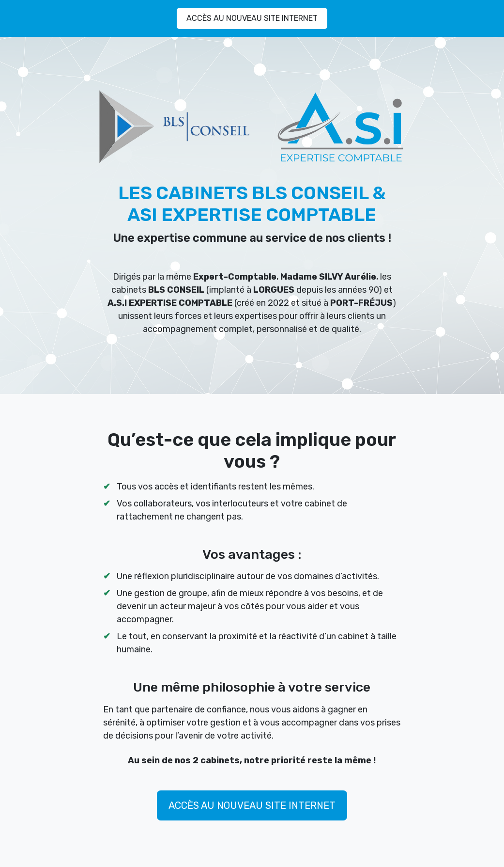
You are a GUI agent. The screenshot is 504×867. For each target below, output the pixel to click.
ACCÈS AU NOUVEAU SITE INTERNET (252, 18)
